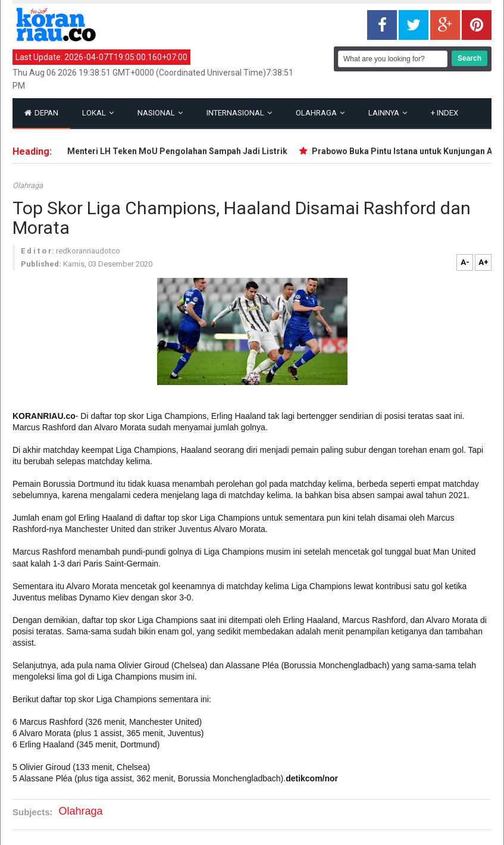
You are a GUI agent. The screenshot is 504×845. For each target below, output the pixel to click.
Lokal (98, 113)
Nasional (160, 113)
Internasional (239, 113)
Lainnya (388, 113)
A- (465, 262)
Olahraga (320, 113)
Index (444, 113)
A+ (483, 262)
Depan (41, 113)
